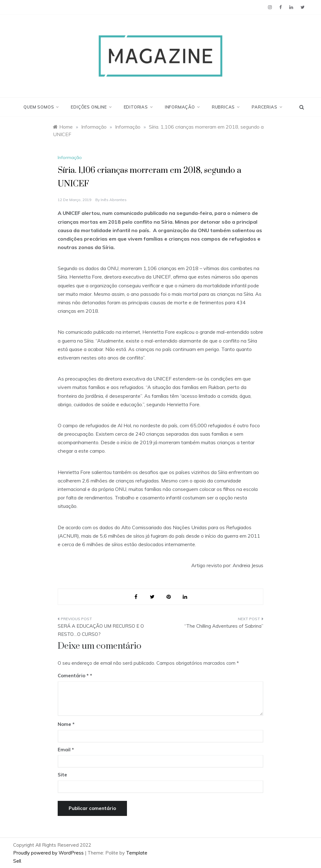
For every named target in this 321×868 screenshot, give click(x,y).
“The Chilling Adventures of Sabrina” (224, 626)
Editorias (138, 107)
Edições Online (91, 107)
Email (66, 750)
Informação (182, 107)
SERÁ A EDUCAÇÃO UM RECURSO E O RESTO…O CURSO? (101, 630)
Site (62, 775)
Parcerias (267, 107)
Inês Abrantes (114, 200)
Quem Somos (41, 107)
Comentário (73, 676)
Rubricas (226, 107)
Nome (66, 724)
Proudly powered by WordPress (49, 853)
